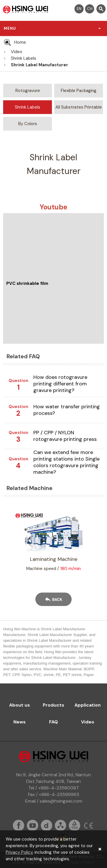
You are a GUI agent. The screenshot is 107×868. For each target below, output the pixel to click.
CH (90, 9)
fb (19, 825)
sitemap (60, 825)
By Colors (28, 124)
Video (17, 52)
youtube (33, 825)
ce (88, 825)
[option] (53, 542)
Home (20, 42)
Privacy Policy (19, 852)
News (20, 722)
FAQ (53, 722)
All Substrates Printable (79, 107)
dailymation (47, 825)
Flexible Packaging (79, 91)
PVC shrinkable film (27, 283)
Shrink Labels (24, 58)
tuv (74, 825)
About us (20, 705)
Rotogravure (28, 91)
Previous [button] (10, 545)
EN (79, 9)
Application (88, 705)
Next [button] (97, 545)
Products (53, 705)
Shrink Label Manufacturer (40, 65)
